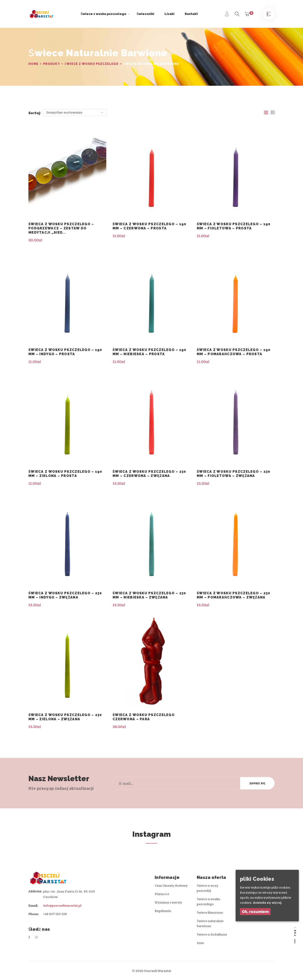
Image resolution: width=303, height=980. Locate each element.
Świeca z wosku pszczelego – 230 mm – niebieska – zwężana (149, 595)
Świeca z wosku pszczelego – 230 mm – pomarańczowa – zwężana (234, 595)
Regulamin (163, 911)
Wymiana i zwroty (168, 902)
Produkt (51, 64)
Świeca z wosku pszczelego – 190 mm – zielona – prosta (65, 474)
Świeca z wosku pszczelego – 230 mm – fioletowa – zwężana (234, 474)
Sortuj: (35, 113)
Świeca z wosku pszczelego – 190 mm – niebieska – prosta (150, 352)
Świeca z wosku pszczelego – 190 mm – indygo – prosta (65, 352)
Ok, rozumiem (255, 912)
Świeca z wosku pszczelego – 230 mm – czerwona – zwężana (149, 474)
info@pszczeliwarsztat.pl (62, 906)
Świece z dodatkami (212, 934)
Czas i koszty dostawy (171, 886)
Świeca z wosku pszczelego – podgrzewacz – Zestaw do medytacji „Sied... (61, 228)
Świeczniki (145, 14)
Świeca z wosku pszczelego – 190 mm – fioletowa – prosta (234, 226)
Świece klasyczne (210, 913)
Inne (200, 943)
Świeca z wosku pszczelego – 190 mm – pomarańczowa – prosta (234, 352)
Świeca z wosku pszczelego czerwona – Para (144, 717)
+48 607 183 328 (55, 914)
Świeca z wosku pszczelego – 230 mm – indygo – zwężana (65, 595)
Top (295, 933)
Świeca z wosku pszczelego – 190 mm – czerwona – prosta (150, 226)
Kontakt (191, 14)
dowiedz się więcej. (268, 903)
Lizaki (169, 14)
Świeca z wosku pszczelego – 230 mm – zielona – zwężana (65, 717)
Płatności (162, 894)
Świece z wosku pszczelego (105, 14)
